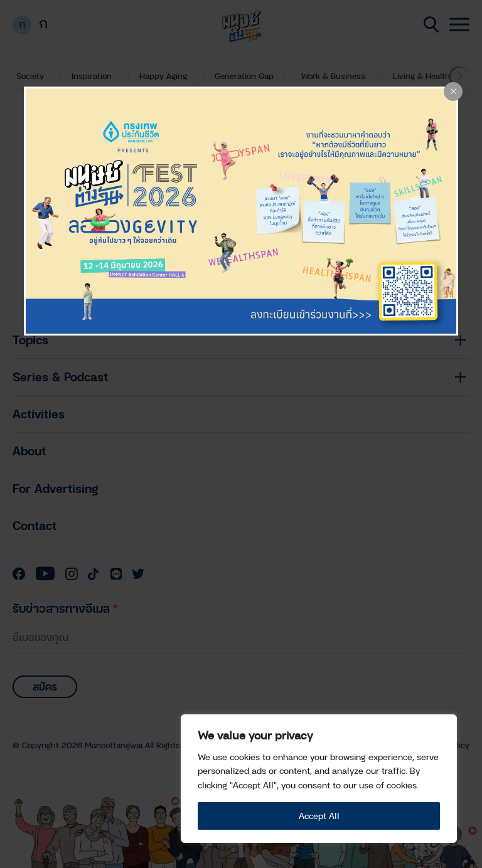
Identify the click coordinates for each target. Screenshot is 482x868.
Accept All (319, 816)
